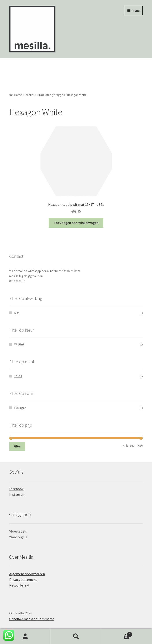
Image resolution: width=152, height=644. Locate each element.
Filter (17, 446)
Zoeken (76, 637)
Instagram (17, 494)
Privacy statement (23, 580)
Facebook (16, 489)
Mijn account (25, 637)
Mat (17, 313)
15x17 (18, 376)
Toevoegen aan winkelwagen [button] (76, 223)
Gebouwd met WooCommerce (32, 619)
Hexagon (20, 408)
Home (18, 95)
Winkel (30, 95)
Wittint (19, 344)
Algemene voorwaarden (27, 574)
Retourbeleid (19, 585)
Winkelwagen (117, 633)
